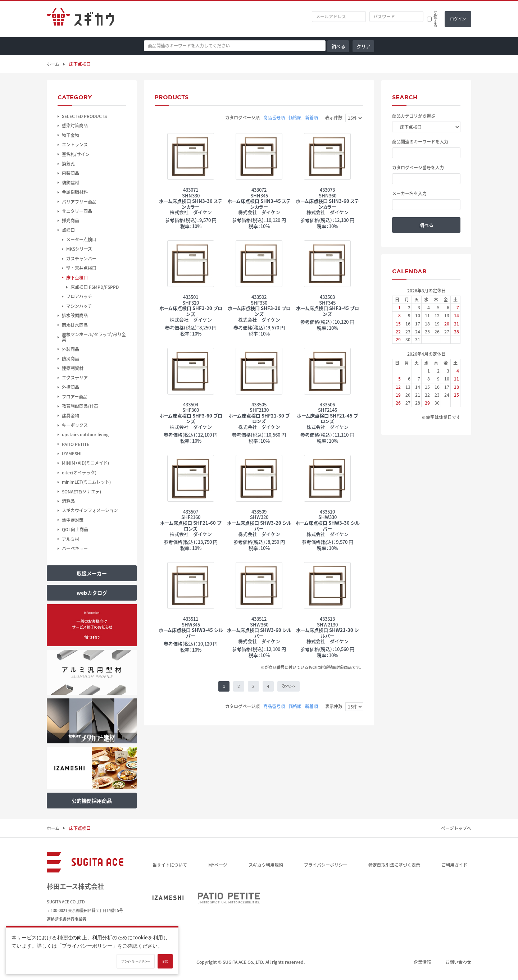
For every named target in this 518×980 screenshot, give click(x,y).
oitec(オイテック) (79, 473)
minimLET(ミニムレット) (86, 482)
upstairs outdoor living (85, 434)
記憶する (435, 19)
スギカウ (80, 19)
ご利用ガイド (454, 865)
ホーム (53, 64)
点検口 (68, 230)
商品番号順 (274, 118)
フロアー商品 (75, 397)
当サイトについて (170, 865)
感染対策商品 (75, 126)
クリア (363, 46)
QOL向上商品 (75, 529)
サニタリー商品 (77, 211)
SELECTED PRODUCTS (84, 116)
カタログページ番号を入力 (418, 168)
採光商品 (71, 220)
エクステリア (75, 378)
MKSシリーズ (79, 249)
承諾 (165, 961)
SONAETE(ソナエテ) (81, 492)
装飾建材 (71, 183)
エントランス (75, 145)
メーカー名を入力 (409, 193)
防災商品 (71, 359)
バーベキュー (75, 548)
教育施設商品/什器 (80, 406)
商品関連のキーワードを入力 (420, 142)
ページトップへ (456, 828)
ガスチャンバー (81, 259)
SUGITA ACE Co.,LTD (243, 962)
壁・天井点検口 (81, 268)
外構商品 (71, 387)
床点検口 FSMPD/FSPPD (95, 287)
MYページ (218, 865)
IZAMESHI (72, 453)
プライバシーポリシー (326, 865)
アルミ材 (71, 539)
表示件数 (334, 118)
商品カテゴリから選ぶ (414, 116)
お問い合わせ (458, 962)
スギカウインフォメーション (90, 510)
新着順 (312, 118)
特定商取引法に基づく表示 (394, 865)
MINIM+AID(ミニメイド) (85, 463)
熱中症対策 (73, 520)
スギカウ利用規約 (266, 865)
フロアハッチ (79, 296)
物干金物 (71, 135)
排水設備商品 (75, 315)
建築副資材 (73, 368)
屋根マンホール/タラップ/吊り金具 (94, 337)
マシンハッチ (79, 306)
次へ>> (288, 686)
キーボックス (75, 425)
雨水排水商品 (75, 325)
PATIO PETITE (76, 444)
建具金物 (71, 416)
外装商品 (71, 349)
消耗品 (68, 501)
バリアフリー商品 (79, 202)
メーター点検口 (81, 240)
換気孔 (68, 164)
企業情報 (422, 962)
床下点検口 (77, 278)
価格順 (295, 118)
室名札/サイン (76, 154)
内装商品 (71, 173)
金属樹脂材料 (75, 192)
